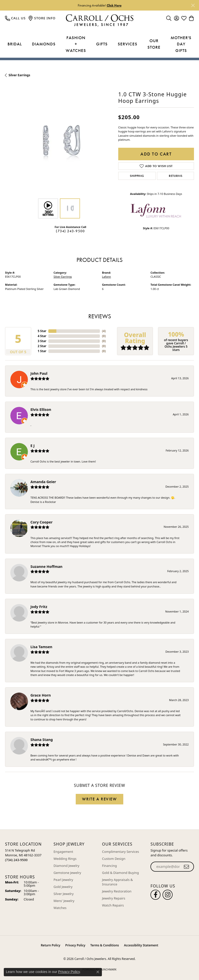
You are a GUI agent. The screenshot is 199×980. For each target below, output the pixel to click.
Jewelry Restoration (117, 891)
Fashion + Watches (76, 44)
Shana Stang (42, 740)
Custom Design (114, 859)
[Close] (193, 5)
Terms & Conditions (105, 945)
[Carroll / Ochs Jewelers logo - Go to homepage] (99, 20)
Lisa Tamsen (41, 647)
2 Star (42, 346)
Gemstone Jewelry (67, 873)
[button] (169, 18)
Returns (176, 176)
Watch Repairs (113, 905)
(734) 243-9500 (70, 231)
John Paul (39, 373)
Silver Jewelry (64, 894)
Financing (110, 866)
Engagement (63, 852)
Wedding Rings (65, 859)
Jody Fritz (39, 607)
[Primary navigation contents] (99, 44)
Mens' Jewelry (64, 901)
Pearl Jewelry (63, 880)
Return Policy (50, 945)
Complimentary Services (121, 852)
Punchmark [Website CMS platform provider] (108, 969)
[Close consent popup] (98, 972)
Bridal (15, 44)
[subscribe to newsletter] (187, 867)
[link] (15, 18)
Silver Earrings (19, 75)
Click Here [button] (114, 5)
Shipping (137, 176)
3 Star (42, 341)
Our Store (154, 44)
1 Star (42, 351)
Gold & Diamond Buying (121, 873)
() (104, 331)
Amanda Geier (43, 482)
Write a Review (99, 799)
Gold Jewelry (63, 887)
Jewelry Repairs (114, 898)
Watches (60, 908)
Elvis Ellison (41, 409)
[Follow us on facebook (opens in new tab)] (155, 895)
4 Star (42, 336)
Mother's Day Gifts (181, 44)
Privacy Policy (75, 945)
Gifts (102, 44)
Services (128, 44)
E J (33, 446)
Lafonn (107, 277)
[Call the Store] (16, 860)
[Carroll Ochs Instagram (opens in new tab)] (168, 895)
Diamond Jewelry (67, 866)
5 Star (42, 331)
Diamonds (44, 44)
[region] (59, 142)
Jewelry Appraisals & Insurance (118, 882)
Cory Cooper (42, 522)
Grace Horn (41, 695)
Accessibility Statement (141, 945)
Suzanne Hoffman (46, 567)
